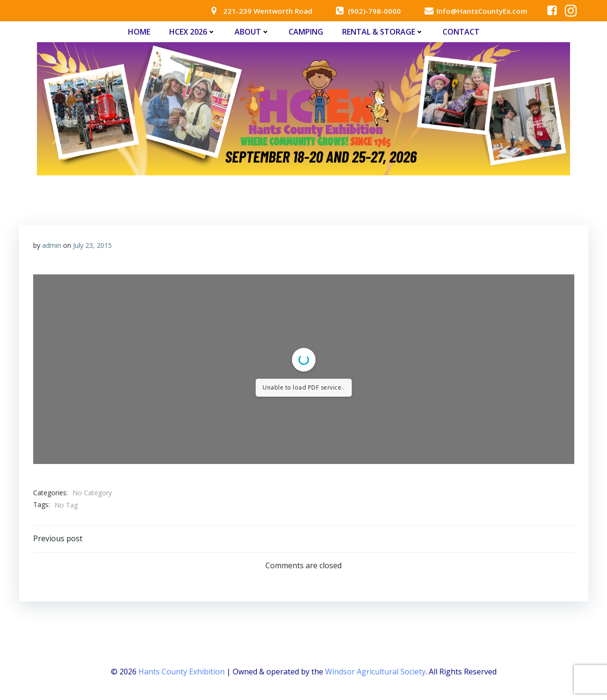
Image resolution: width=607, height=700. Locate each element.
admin (52, 245)
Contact (461, 32)
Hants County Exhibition (181, 672)
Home (139, 32)
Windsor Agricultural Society (375, 672)
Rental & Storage (383, 32)
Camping (306, 32)
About (252, 32)
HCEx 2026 (192, 32)
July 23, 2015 (92, 245)
